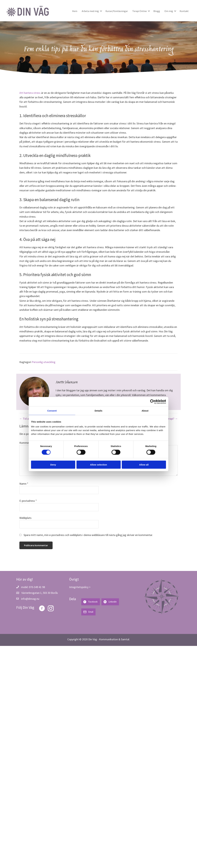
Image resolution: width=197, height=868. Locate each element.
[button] (101, 11)
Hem (75, 11)
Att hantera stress (30, 93)
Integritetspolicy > (80, 587)
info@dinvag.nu (30, 599)
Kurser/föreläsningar (117, 11)
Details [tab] (98, 411)
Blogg (157, 11)
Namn (24, 484)
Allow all (144, 465)
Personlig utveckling (44, 362)
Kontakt (184, 11)
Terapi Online (140, 11)
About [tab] (145, 411)
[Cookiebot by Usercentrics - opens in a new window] (152, 402)
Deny (53, 465)
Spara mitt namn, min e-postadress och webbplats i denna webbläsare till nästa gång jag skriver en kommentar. (88, 535)
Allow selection (98, 465)
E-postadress (28, 501)
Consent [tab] (52, 411)
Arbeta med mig (90, 11)
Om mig (169, 11)
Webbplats (25, 518)
